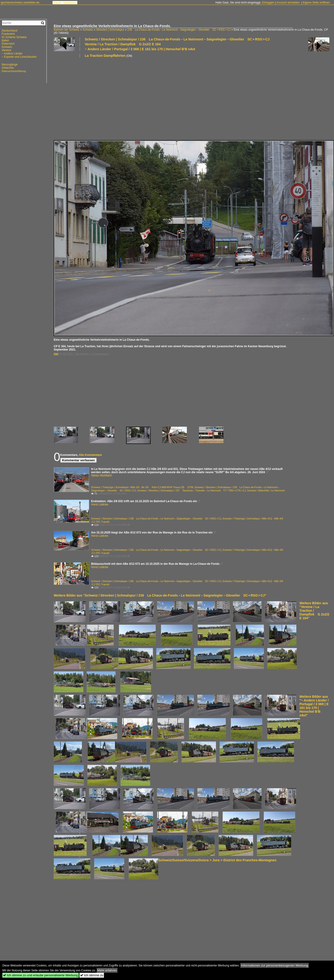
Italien (5, 40)
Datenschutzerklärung (14, 71)
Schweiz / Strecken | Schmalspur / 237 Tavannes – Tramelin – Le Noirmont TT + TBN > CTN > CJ (191, 490)
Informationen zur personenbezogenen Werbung (275, 965)
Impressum (70, 3)
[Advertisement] (174, 99)
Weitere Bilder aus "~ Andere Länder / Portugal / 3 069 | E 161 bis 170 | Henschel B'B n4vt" (314, 706)
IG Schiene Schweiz (14, 37)
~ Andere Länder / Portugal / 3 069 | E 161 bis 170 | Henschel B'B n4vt (140, 49)
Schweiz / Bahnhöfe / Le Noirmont (266, 490)
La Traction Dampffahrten (105, 56)
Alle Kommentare (90, 455)
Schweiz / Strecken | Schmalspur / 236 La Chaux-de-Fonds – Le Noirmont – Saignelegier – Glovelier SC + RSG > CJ (177, 39)
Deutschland (9, 31)
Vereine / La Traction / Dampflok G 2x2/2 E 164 (123, 44)
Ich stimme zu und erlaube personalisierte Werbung (41, 975)
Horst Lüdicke (100, 504)
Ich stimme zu (92, 975)
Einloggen (268, 3)
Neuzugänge (10, 64)
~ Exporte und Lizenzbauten (19, 57)
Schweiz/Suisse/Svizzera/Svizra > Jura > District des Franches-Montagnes (217, 860)
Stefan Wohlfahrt (101, 476)
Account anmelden (288, 3)
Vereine (6, 50)
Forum (57, 3)
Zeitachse (8, 68)
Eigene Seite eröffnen (316, 3)
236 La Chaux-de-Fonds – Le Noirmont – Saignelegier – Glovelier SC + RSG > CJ (179, 30)
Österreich (8, 44)
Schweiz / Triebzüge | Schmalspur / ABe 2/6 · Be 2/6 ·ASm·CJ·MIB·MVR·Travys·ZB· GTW (142, 487)
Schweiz (88, 30)
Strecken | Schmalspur (110, 30)
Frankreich (8, 34)
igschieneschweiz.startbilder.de (20, 3)
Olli (56, 354)
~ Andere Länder (12, 54)
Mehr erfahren (107, 970)
